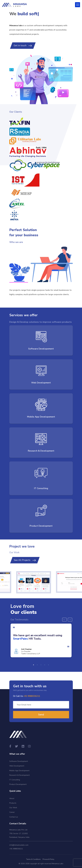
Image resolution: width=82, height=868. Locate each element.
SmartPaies (20, 639)
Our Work (13, 808)
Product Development (18, 784)
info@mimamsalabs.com (19, 845)
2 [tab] (37, 665)
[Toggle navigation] (78, 5)
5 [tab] (49, 665)
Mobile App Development (19, 771)
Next (70, 620)
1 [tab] (34, 665)
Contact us (14, 817)
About (12, 798)
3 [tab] (41, 665)
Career (12, 812)
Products (13, 803)
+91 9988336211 (16, 849)
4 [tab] (45, 665)
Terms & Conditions (33, 859)
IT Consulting (15, 780)
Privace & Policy (48, 859)
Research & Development (19, 775)
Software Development (19, 761)
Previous (64, 620)
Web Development (17, 766)
